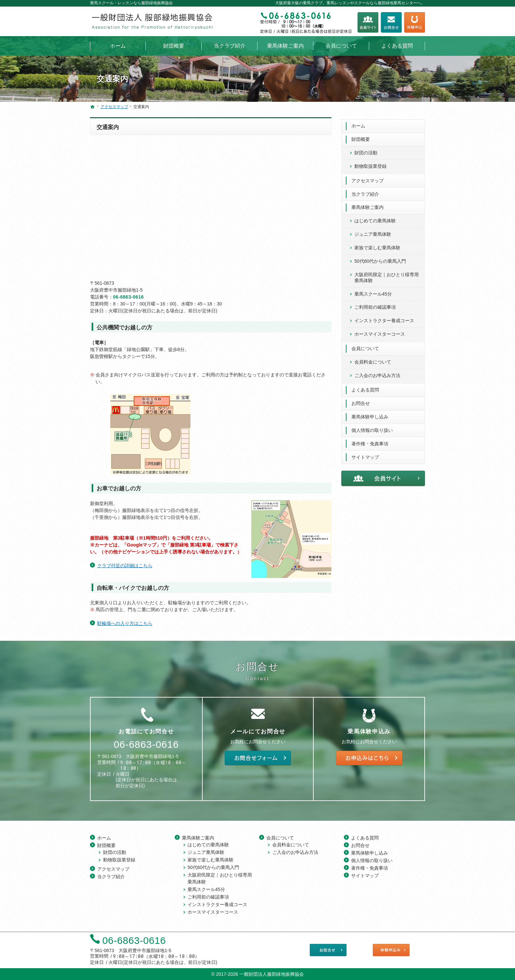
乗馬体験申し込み (370, 415)
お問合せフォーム (391, 22)
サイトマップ (365, 455)
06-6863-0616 (128, 297)
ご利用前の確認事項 (375, 305)
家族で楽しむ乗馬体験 (377, 246)
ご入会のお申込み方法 (377, 373)
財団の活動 (366, 151)
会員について (365, 346)
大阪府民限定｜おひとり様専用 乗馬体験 (387, 276)
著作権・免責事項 (370, 442)
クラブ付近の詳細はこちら (125, 566)
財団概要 (361, 137)
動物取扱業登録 (370, 164)
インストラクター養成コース (384, 319)
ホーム (358, 124)
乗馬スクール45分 (373, 292)
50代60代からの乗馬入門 (380, 259)
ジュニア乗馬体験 (373, 233)
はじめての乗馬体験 (375, 219)
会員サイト (368, 22)
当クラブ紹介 (365, 192)
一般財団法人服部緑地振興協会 (272, 973)
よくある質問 (365, 388)
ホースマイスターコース (380, 332)
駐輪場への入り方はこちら (125, 623)
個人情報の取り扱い (372, 428)
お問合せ (361, 401)
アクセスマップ (368, 179)
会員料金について (373, 360)
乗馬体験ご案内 (368, 206)
